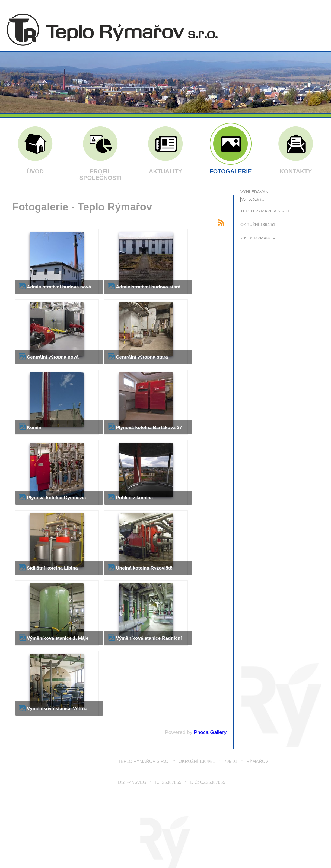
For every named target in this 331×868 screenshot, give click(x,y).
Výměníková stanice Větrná (57, 708)
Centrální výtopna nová (53, 357)
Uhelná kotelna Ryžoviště (144, 568)
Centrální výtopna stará (142, 357)
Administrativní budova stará (148, 287)
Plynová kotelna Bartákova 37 (149, 427)
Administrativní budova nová (59, 287)
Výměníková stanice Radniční (149, 638)
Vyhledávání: (256, 192)
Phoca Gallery (210, 732)
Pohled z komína (134, 498)
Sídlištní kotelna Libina (52, 568)
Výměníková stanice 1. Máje (58, 638)
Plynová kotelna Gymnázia (56, 498)
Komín (34, 427)
